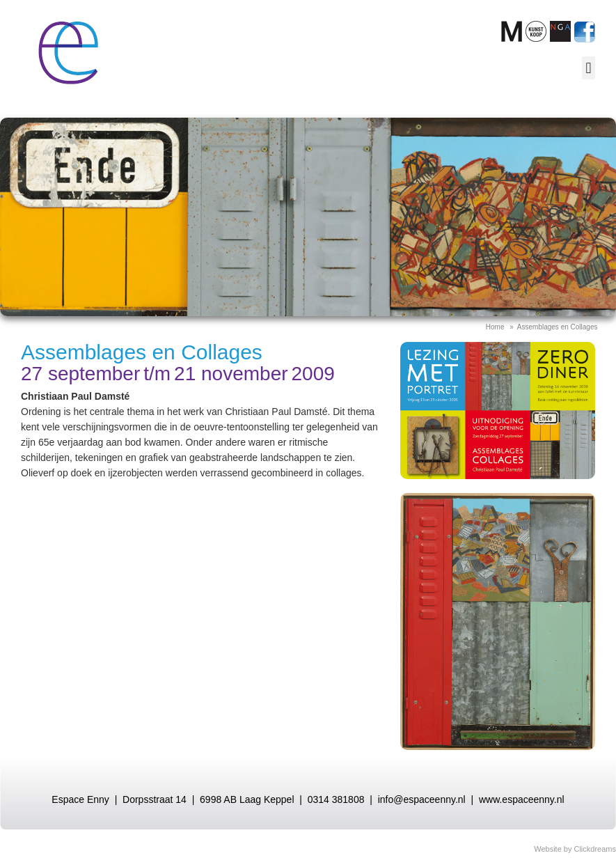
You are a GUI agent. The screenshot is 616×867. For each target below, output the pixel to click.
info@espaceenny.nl (422, 799)
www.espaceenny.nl (522, 799)
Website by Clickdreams (575, 849)
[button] (589, 68)
